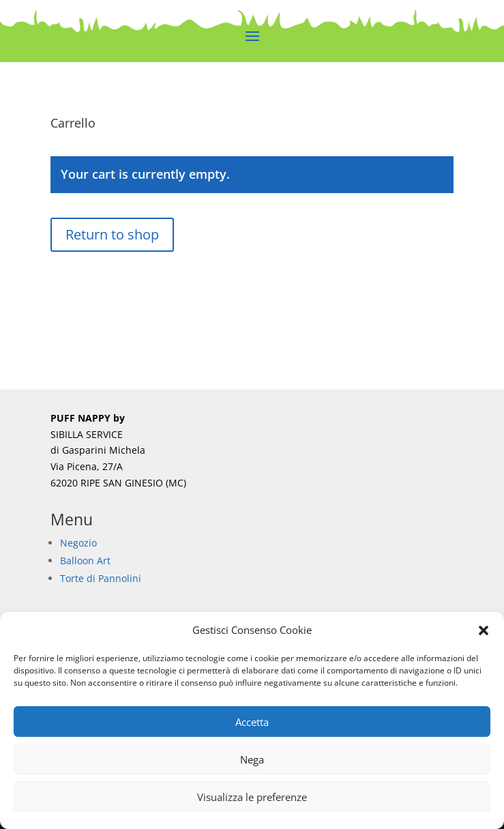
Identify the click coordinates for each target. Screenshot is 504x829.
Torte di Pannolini (101, 578)
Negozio (78, 543)
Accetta (252, 722)
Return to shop (112, 234)
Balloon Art (85, 561)
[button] (484, 630)
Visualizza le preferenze (252, 797)
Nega (252, 759)
